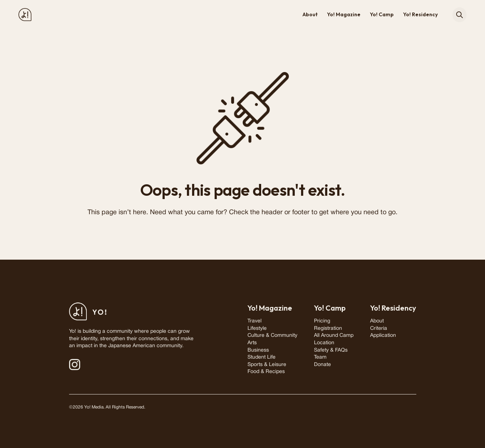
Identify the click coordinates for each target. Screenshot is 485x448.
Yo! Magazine (344, 14)
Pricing (322, 321)
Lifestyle (257, 329)
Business (258, 350)
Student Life (262, 357)
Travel (255, 321)
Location (324, 343)
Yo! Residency (420, 14)
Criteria (379, 329)
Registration (328, 329)
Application (383, 336)
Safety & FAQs (331, 350)
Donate (322, 365)
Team (320, 357)
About (310, 14)
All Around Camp (334, 336)
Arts (252, 343)
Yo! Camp (382, 14)
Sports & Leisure (267, 365)
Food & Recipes (266, 372)
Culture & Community (272, 336)
